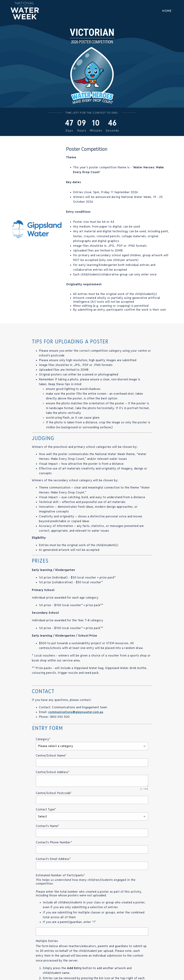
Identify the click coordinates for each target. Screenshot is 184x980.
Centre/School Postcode (54, 793)
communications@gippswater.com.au (76, 712)
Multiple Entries (47, 941)
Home (167, 11)
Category (43, 739)
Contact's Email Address (53, 859)
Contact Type (46, 809)
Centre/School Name (51, 756)
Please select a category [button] (92, 746)
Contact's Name (47, 826)
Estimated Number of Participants (60, 875)
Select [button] (92, 816)
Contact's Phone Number (54, 842)
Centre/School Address (53, 772)
